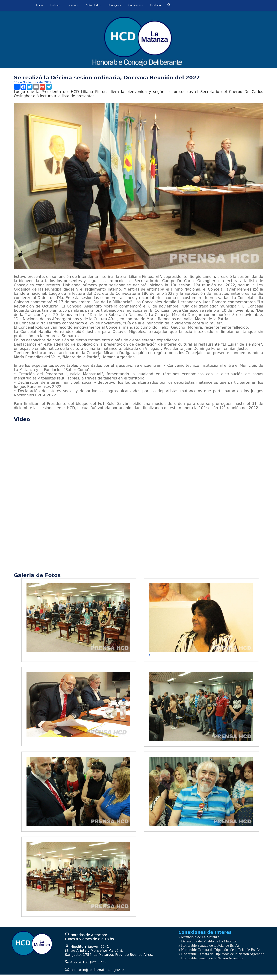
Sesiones (73, 5)
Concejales (114, 5)
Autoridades (93, 5)
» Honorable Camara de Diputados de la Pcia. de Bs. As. (220, 950)
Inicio (39, 5)
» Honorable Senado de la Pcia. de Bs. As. (209, 945)
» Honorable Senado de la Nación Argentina (211, 958)
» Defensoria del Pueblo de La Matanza (207, 941)
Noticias (55, 5)
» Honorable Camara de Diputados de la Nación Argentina (221, 954)
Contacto (155, 5)
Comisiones (135, 5)
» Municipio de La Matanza (199, 937)
